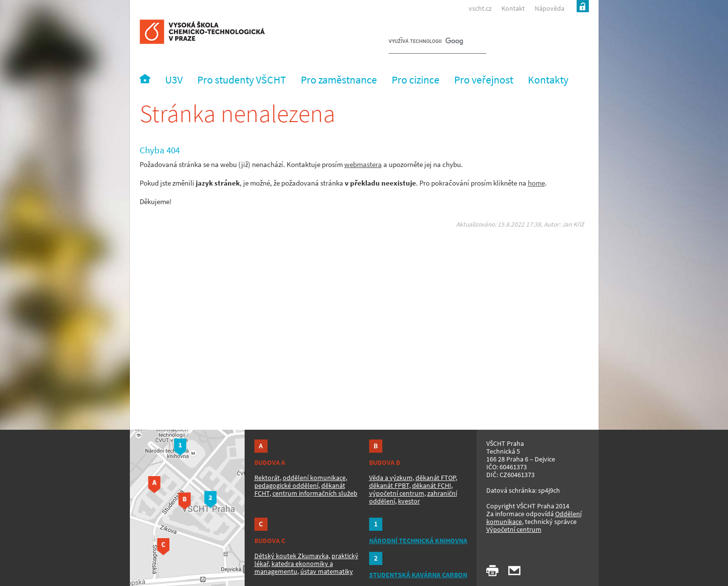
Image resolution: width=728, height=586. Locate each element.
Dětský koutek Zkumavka (291, 556)
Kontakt (513, 8)
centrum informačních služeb (315, 493)
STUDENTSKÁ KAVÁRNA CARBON (418, 575)
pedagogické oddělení (286, 485)
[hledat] (426, 42)
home (536, 183)
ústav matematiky (327, 571)
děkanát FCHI (432, 485)
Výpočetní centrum (514, 529)
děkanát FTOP (436, 478)
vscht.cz (480, 8)
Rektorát (267, 478)
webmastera (363, 164)
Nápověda (550, 8)
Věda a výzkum (391, 478)
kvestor (409, 501)
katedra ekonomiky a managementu (294, 567)
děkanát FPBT (389, 485)
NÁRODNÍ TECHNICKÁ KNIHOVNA (418, 541)
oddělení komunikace (314, 478)
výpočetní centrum (397, 493)
